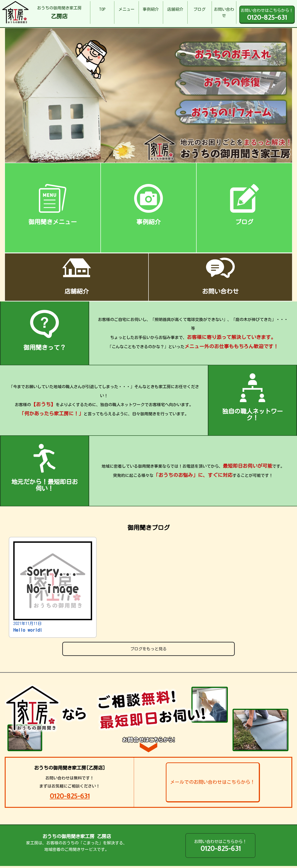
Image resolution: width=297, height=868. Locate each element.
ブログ (199, 9)
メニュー (126, 9)
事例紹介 (151, 9)
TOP (102, 9)
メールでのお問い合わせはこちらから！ (213, 782)
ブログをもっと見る (148, 649)
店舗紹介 (175, 9)
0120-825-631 (70, 796)
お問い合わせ (224, 12)
